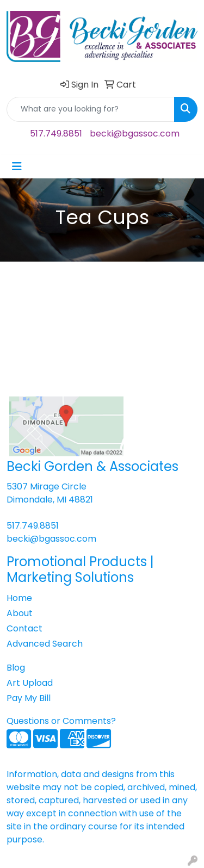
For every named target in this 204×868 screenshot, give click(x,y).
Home (19, 598)
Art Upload (30, 683)
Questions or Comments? (61, 721)
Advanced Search (45, 644)
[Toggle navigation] (17, 166)
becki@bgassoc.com (135, 134)
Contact (24, 628)
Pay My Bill (29, 698)
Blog (16, 668)
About (20, 613)
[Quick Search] (91, 109)
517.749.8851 (56, 134)
